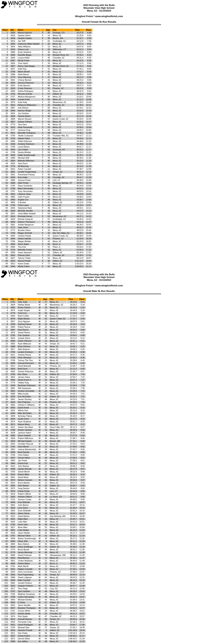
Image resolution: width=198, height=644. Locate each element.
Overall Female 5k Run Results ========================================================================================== (99, 23)
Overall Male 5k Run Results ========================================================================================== (99, 292)
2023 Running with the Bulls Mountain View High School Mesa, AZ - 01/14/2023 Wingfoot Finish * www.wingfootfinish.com (99, 280)
